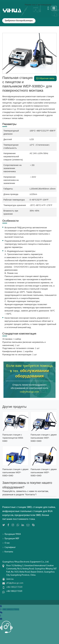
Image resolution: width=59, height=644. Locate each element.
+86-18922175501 (14, 587)
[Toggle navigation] (54, 8)
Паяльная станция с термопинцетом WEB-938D (13, 438)
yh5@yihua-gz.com (15, 583)
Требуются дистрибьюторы (19, 21)
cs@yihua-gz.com (29, 392)
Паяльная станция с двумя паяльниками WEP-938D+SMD (44, 438)
